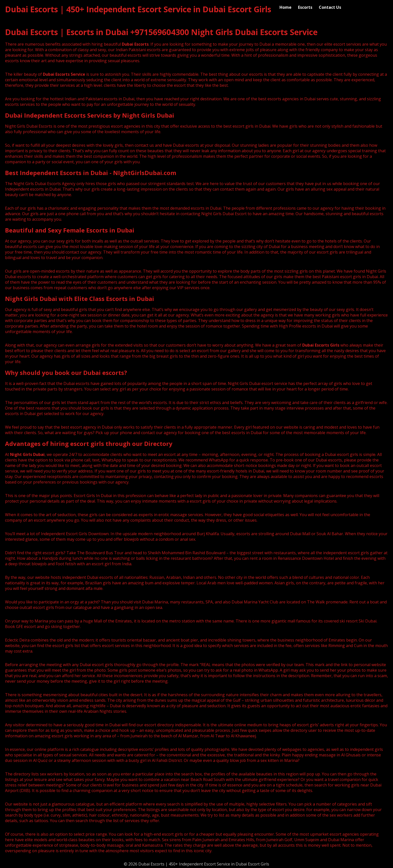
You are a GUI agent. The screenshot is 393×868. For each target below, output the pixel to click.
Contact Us (330, 7)
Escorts (305, 7)
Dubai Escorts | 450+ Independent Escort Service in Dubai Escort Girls (138, 9)
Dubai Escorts (135, 44)
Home (285, 7)
